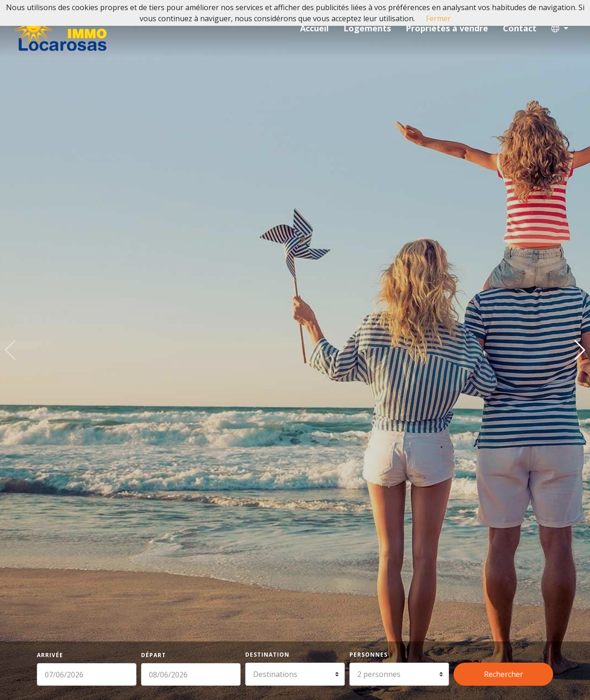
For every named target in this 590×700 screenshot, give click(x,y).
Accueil (314, 28)
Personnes (369, 655)
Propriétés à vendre (447, 28)
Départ (153, 655)
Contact (520, 28)
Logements (367, 28)
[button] (560, 28)
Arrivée (50, 655)
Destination (267, 655)
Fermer (438, 18)
